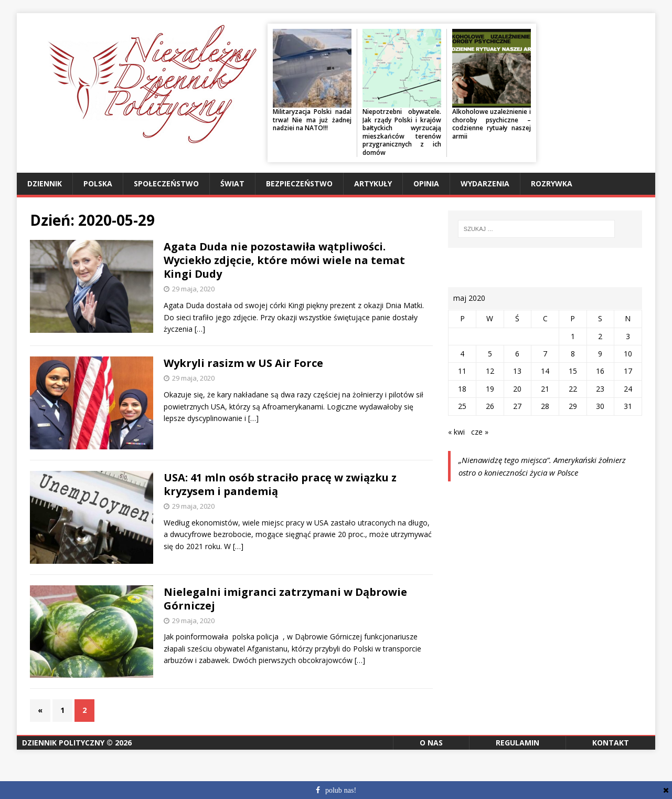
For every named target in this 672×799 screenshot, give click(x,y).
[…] (200, 329)
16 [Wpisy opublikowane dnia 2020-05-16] (600, 371)
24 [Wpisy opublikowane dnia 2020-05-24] (628, 389)
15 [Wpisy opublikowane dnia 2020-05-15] (573, 371)
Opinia (426, 183)
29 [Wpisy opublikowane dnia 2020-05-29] (573, 406)
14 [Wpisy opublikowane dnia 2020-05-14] (545, 371)
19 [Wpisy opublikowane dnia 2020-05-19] (490, 389)
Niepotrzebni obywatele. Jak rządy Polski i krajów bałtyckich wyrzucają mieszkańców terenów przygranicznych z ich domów (402, 132)
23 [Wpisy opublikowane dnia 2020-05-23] (600, 389)
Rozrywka (552, 183)
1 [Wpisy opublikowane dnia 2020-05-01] (573, 336)
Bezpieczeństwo (299, 183)
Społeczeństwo (166, 183)
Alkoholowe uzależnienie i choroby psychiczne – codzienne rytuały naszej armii (492, 124)
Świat (232, 183)
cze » (480, 432)
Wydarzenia (485, 183)
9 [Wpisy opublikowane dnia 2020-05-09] (600, 354)
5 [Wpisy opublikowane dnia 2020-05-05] (490, 354)
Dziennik (45, 183)
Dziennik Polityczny (63, 743)
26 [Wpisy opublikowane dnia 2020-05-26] (490, 406)
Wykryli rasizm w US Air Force (243, 363)
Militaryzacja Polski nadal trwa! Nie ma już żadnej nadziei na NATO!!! (312, 120)
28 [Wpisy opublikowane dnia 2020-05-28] (545, 406)
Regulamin (518, 743)
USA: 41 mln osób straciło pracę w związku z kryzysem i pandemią (280, 484)
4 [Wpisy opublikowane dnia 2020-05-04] (462, 354)
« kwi (456, 432)
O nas (431, 743)
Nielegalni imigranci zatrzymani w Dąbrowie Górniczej (285, 599)
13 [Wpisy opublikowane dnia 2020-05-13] (517, 371)
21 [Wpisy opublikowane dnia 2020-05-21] (545, 389)
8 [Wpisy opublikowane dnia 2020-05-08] (573, 354)
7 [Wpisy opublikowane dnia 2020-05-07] (545, 354)
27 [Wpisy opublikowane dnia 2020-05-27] (517, 406)
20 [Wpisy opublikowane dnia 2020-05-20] (517, 389)
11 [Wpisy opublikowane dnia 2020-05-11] (462, 371)
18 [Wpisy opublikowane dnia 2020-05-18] (462, 389)
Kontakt (611, 743)
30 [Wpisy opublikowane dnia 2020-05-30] (600, 406)
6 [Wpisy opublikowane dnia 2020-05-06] (517, 354)
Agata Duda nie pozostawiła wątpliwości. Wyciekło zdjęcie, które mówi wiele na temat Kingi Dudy (284, 260)
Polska (98, 183)
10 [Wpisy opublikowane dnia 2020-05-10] (628, 354)
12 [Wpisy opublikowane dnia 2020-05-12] (490, 371)
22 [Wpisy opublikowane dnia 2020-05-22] (573, 389)
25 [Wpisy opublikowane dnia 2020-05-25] (462, 406)
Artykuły (373, 183)
